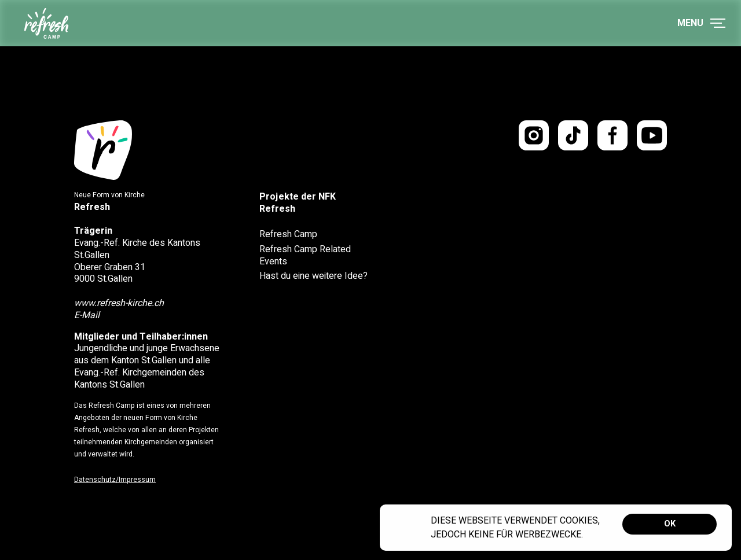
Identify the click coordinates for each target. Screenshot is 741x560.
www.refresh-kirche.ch (119, 303)
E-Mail (87, 315)
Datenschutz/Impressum (115, 480)
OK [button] (670, 524)
